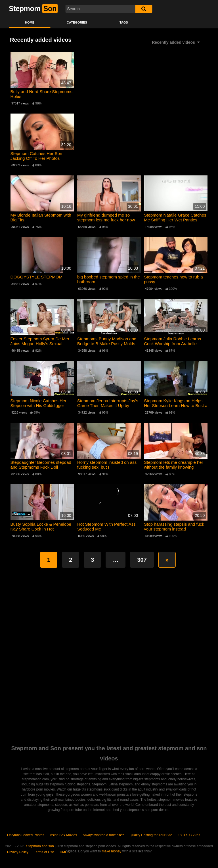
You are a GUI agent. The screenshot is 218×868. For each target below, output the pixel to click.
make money (112, 851)
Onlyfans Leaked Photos (26, 835)
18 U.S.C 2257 (189, 835)
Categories (77, 22)
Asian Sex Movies (63, 835)
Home (30, 22)
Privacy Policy (18, 852)
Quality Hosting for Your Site (151, 835)
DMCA (65, 852)
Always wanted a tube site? (103, 835)
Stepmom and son (40, 846)
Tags (124, 22)
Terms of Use (44, 852)
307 (142, 560)
